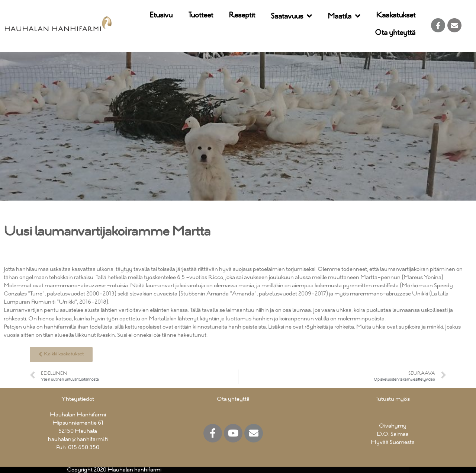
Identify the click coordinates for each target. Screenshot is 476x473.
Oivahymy (393, 426)
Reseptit (242, 15)
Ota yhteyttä (395, 33)
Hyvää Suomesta (393, 442)
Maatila (344, 17)
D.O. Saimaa (393, 434)
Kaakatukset (396, 15)
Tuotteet (201, 15)
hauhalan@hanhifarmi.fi (78, 439)
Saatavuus (291, 17)
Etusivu (161, 15)
